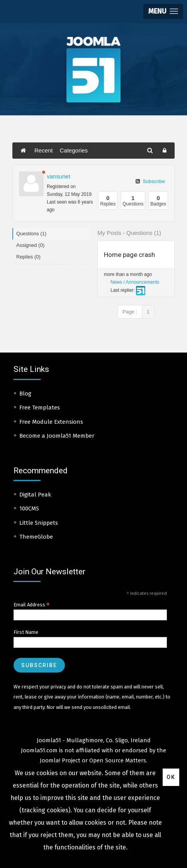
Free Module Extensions (51, 422)
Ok (171, 777)
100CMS (29, 508)
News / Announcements (135, 282)
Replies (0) (28, 257)
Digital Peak (35, 495)
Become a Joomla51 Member (57, 436)
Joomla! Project (60, 760)
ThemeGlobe (36, 537)
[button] (163, 11)
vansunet (59, 176)
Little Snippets (39, 523)
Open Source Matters (118, 760)
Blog (25, 394)
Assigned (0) (30, 245)
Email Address (32, 605)
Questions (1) (31, 234)
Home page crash (129, 255)
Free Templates (40, 407)
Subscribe (150, 181)
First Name (26, 632)
